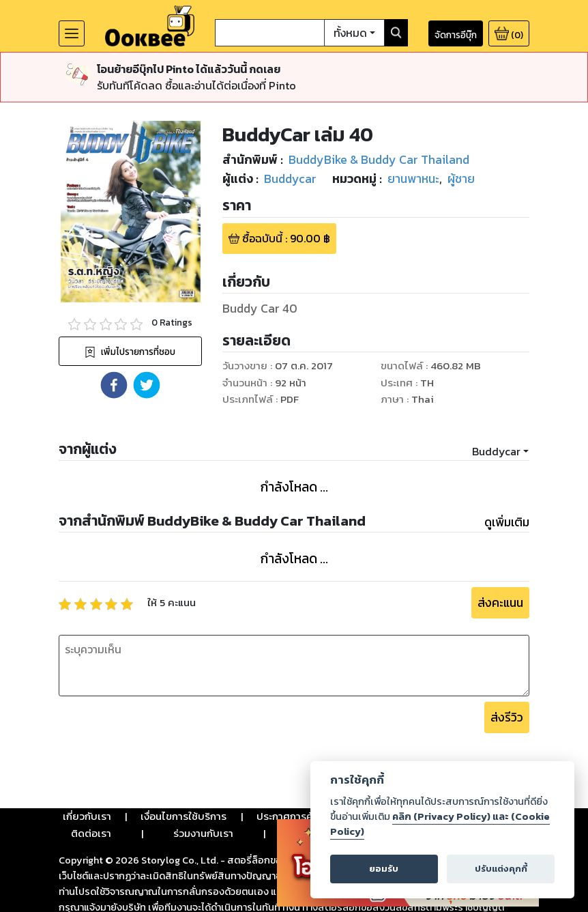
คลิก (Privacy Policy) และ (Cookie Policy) (440, 824)
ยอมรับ (384, 869)
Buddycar (496, 451)
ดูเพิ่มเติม (507, 522)
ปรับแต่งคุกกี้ (501, 869)
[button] (114, 385)
